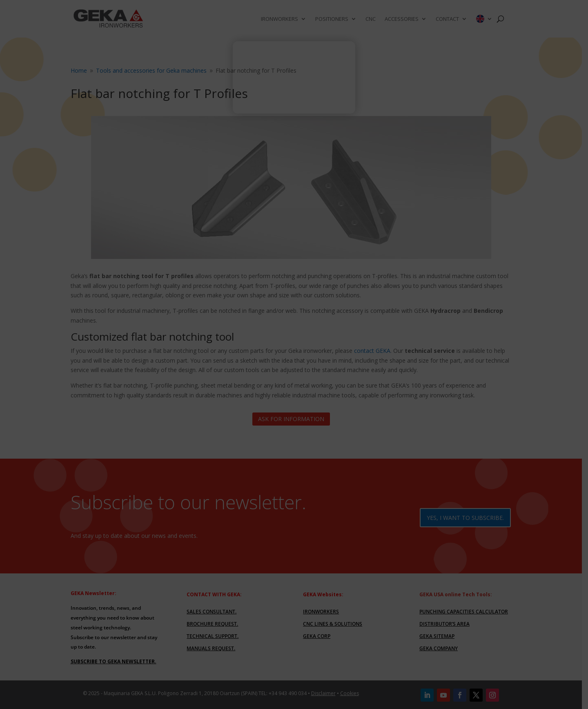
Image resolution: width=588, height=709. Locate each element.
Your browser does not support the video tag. (294, 81)
